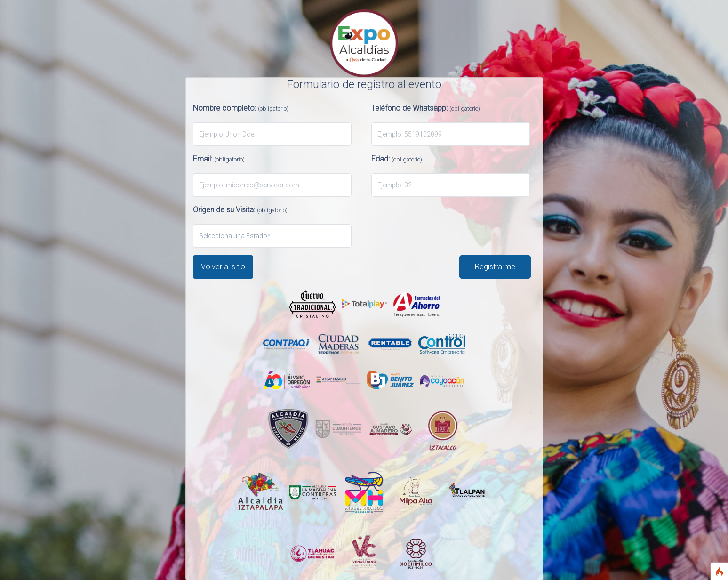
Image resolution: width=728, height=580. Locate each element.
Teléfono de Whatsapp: (426, 108)
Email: (219, 159)
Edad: (397, 159)
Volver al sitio (223, 267)
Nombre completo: (241, 108)
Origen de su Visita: (240, 210)
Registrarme (495, 267)
